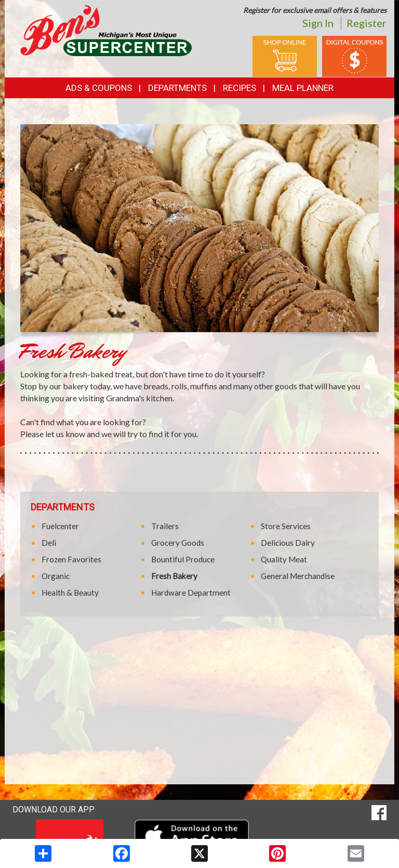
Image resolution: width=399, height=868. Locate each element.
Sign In (318, 23)
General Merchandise (298, 576)
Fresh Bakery (174, 576)
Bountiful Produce (183, 559)
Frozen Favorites (71, 559)
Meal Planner (303, 88)
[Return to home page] (106, 30)
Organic (56, 576)
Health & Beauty (70, 593)
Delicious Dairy (288, 543)
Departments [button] (177, 88)
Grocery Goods (178, 543)
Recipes (240, 88)
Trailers (165, 526)
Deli (49, 543)
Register (367, 23)
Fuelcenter (60, 526)
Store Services (286, 526)
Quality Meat (284, 559)
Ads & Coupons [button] (99, 88)
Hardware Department (191, 593)
